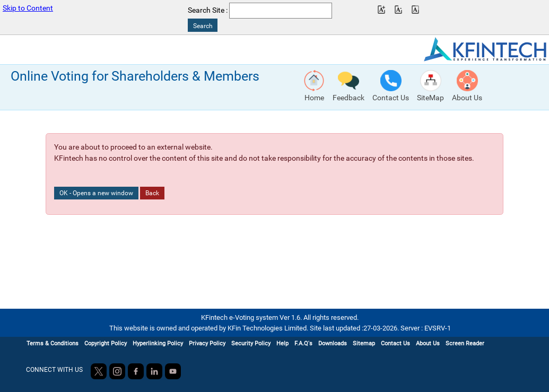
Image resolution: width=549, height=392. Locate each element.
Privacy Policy (207, 343)
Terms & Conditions (53, 343)
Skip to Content (28, 8)
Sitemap (364, 343)
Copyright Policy (106, 343)
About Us (428, 343)
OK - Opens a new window (96, 193)
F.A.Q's (303, 343)
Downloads (333, 343)
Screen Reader (465, 343)
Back (152, 193)
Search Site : (208, 10)
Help (282, 343)
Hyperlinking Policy (158, 343)
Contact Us (395, 343)
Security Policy (251, 343)
